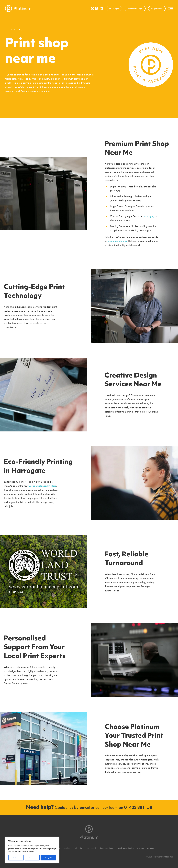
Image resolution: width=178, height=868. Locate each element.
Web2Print (78, 848)
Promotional (91, 848)
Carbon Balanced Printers (42, 486)
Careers (150, 848)
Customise (16, 858)
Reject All (32, 858)
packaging (148, 216)
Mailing (67, 848)
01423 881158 (138, 807)
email (85, 807)
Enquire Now (157, 9)
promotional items (117, 241)
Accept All (48, 858)
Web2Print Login (135, 9)
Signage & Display (107, 848)
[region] (32, 850)
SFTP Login (114, 9)
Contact (141, 848)
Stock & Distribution (126, 848)
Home (7, 30)
